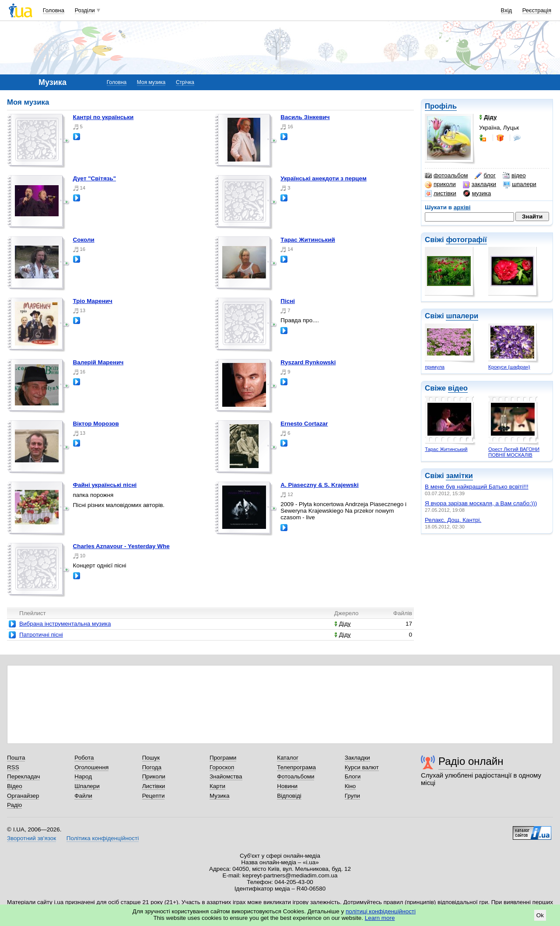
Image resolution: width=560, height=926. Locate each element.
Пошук (151, 758)
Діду (343, 624)
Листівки (154, 786)
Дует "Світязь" (94, 178)
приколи (440, 184)
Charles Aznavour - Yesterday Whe (121, 546)
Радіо (14, 805)
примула (435, 367)
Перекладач (23, 776)
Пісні (288, 301)
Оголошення (91, 767)
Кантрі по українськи (103, 117)
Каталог (288, 758)
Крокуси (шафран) (509, 367)
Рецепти (154, 796)
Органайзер (23, 796)
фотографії (466, 240)
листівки (441, 194)
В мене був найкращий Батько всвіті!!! (477, 487)
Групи (352, 796)
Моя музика (151, 82)
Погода (152, 767)
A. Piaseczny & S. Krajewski (320, 485)
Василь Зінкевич (305, 117)
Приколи (154, 776)
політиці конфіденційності (381, 911)
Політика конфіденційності (103, 838)
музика (477, 194)
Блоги (353, 776)
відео (514, 176)
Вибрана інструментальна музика (65, 624)
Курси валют (362, 767)
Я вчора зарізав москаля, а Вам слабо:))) (481, 503)
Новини (287, 786)
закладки (479, 184)
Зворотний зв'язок (31, 838)
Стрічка (185, 82)
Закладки (357, 758)
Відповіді (289, 796)
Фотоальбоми (296, 776)
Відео (15, 786)
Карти (217, 786)
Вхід (507, 10)
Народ (83, 776)
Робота (84, 758)
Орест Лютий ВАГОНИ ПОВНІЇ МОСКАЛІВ (514, 452)
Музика (219, 796)
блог (485, 176)
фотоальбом (446, 176)
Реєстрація (537, 10)
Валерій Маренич (98, 362)
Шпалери (87, 786)
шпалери (520, 184)
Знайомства (226, 776)
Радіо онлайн (471, 761)
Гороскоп (222, 767)
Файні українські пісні (105, 485)
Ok (540, 915)
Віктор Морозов (96, 424)
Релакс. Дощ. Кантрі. (453, 520)
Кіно (350, 786)
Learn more (380, 918)
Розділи (85, 10)
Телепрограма (296, 767)
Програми (223, 758)
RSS (13, 767)
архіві (462, 207)
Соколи (84, 240)
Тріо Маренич (93, 301)
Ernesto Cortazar (304, 424)
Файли (83, 796)
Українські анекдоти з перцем (324, 178)
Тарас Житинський (446, 449)
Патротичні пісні (41, 635)
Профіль (441, 106)
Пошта (16, 758)
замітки (459, 476)
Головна (54, 10)
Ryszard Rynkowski (308, 362)
